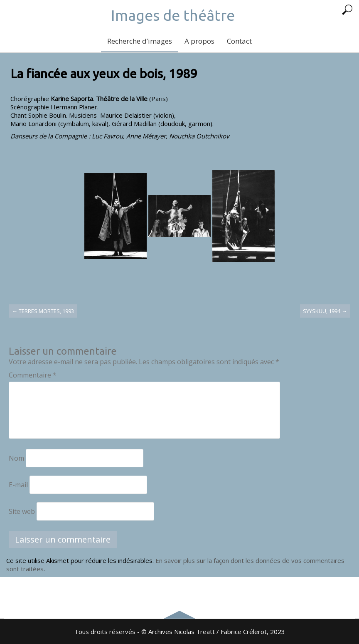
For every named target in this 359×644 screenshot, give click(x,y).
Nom (16, 458)
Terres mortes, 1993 (43, 311)
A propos (199, 41)
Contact (239, 41)
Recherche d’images (140, 41)
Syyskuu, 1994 (325, 311)
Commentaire (33, 375)
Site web (22, 511)
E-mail (18, 485)
